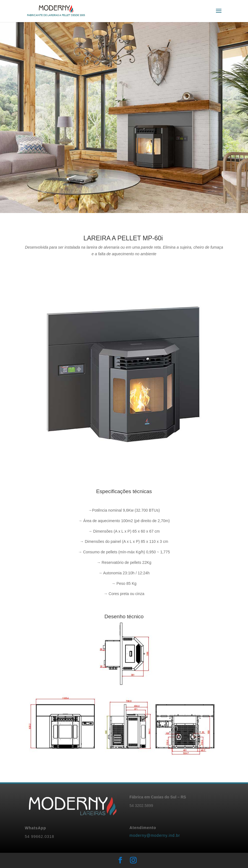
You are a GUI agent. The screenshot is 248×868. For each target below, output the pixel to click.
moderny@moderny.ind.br (155, 835)
